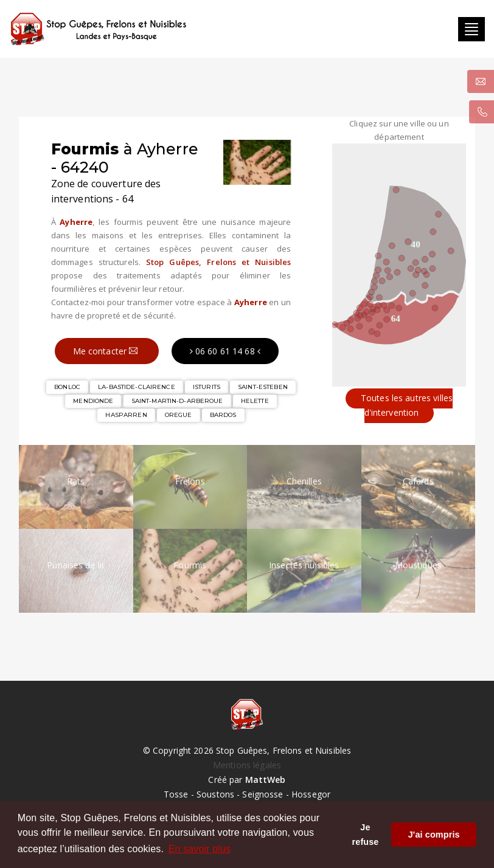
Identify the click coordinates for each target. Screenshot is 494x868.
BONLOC (67, 387)
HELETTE (255, 401)
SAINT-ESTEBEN (263, 387)
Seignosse (263, 794)
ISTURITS (207, 387)
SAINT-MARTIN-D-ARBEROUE (177, 401)
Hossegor (311, 794)
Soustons (215, 794)
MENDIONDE (93, 401)
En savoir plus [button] (200, 849)
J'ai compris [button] (434, 835)
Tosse (176, 794)
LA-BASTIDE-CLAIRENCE (137, 387)
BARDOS (223, 415)
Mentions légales (247, 765)
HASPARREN (126, 415)
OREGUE (179, 415)
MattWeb (266, 780)
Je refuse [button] (366, 835)
